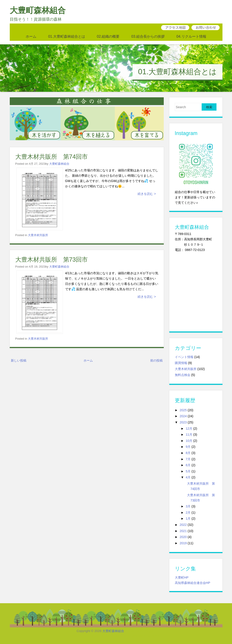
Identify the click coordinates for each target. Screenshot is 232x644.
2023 (183, 422)
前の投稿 (156, 360)
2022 (183, 525)
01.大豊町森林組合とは (67, 36)
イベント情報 (184, 357)
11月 (189, 435)
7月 (188, 459)
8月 (188, 453)
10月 (189, 441)
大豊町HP (182, 577)
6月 (188, 465)
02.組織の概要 (108, 36)
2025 (183, 410)
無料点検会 (183, 375)
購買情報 (181, 363)
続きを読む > (147, 194)
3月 (188, 506)
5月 (188, 471)
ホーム (31, 36)
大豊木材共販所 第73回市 (52, 259)
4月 (188, 477)
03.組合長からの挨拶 (148, 36)
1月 (188, 519)
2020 (183, 537)
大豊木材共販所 (38, 235)
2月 (188, 513)
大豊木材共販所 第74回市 (52, 157)
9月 (188, 447)
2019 (183, 543)
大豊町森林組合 (38, 10)
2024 (183, 416)
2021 (183, 531)
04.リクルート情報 (191, 36)
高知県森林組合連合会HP (193, 583)
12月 (189, 429)
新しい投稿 (19, 360)
